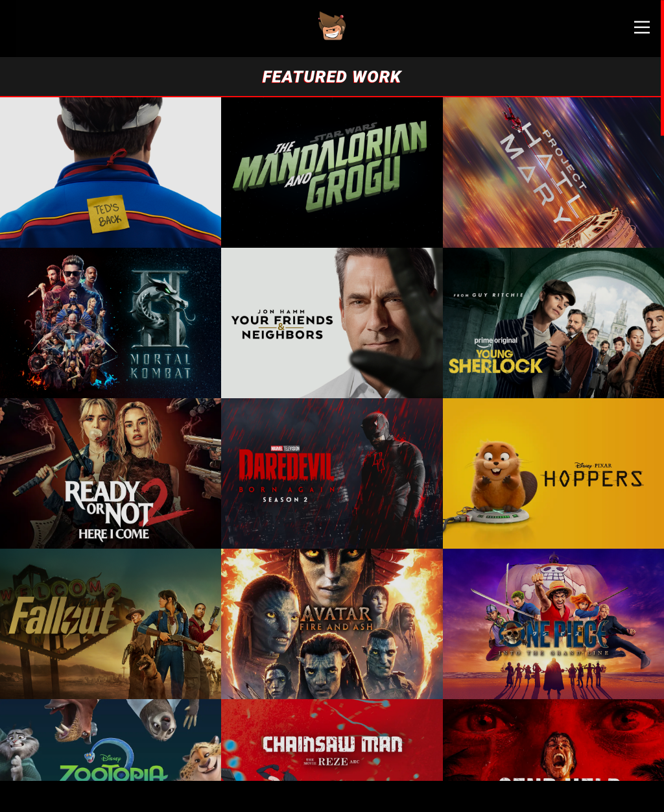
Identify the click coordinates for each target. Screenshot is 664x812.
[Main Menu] (632, 32)
